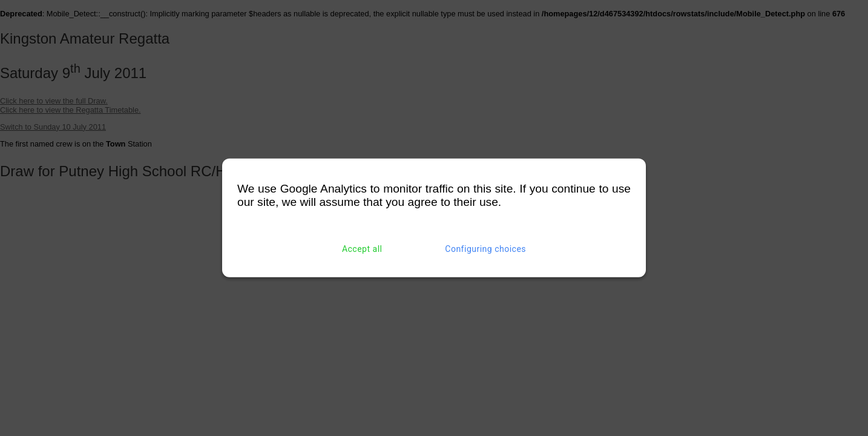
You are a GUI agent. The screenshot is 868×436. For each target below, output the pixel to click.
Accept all (362, 249)
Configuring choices (485, 249)
